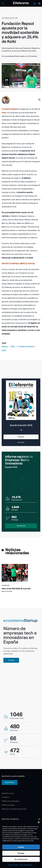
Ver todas (21, 442)
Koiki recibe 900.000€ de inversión (16, 589)
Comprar (21, 437)
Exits (13, 346)
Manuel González (7, 591)
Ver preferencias (21, 859)
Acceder (11, 660)
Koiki (4, 113)
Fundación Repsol (10, 109)
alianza (5, 346)
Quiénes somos (8, 793)
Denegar (21, 853)
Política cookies (13, 865)
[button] (39, 822)
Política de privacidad (26, 865)
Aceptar (21, 847)
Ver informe (21, 526)
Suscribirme (10, 782)
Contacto (5, 797)
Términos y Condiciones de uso (14, 809)
